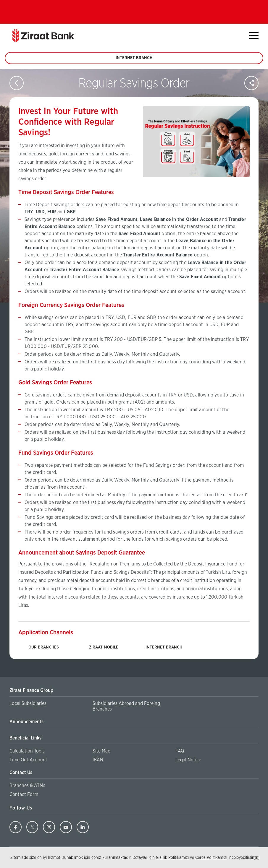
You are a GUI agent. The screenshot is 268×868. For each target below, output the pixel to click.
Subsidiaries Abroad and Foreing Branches (126, 707)
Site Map (101, 751)
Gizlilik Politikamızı (172, 858)
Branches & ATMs (27, 786)
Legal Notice (188, 760)
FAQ (180, 751)
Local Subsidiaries (28, 704)
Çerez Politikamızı (211, 858)
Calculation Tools (27, 751)
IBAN (98, 760)
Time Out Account (28, 760)
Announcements (26, 722)
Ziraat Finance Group (31, 690)
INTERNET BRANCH (134, 60)
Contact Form (24, 794)
